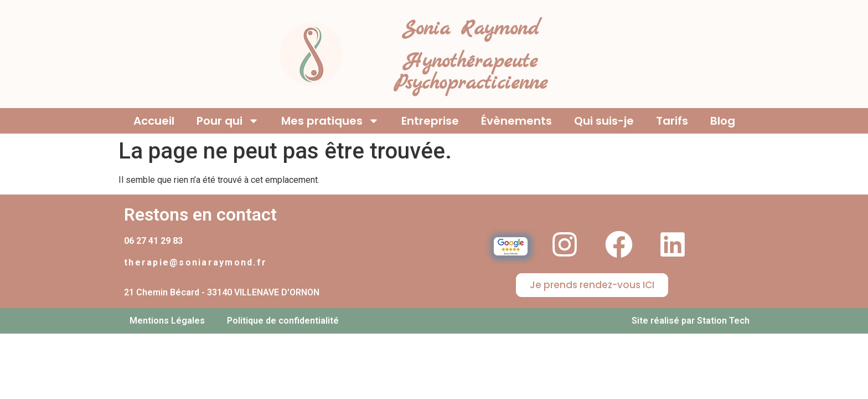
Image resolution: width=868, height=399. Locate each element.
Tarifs (672, 121)
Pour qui (228, 121)
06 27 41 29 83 (153, 241)
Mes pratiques (330, 121)
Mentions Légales (167, 321)
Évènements (516, 121)
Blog (723, 121)
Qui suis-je (604, 121)
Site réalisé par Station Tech (691, 321)
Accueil (154, 121)
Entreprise (430, 121)
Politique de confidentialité (283, 321)
